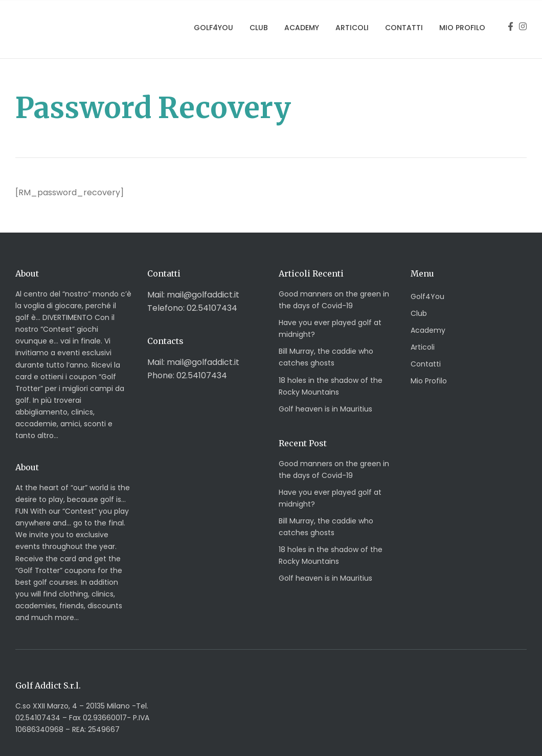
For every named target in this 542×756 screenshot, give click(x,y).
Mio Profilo (462, 28)
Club (259, 28)
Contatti (404, 28)
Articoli (352, 28)
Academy (302, 28)
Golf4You (213, 28)
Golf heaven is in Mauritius (325, 409)
